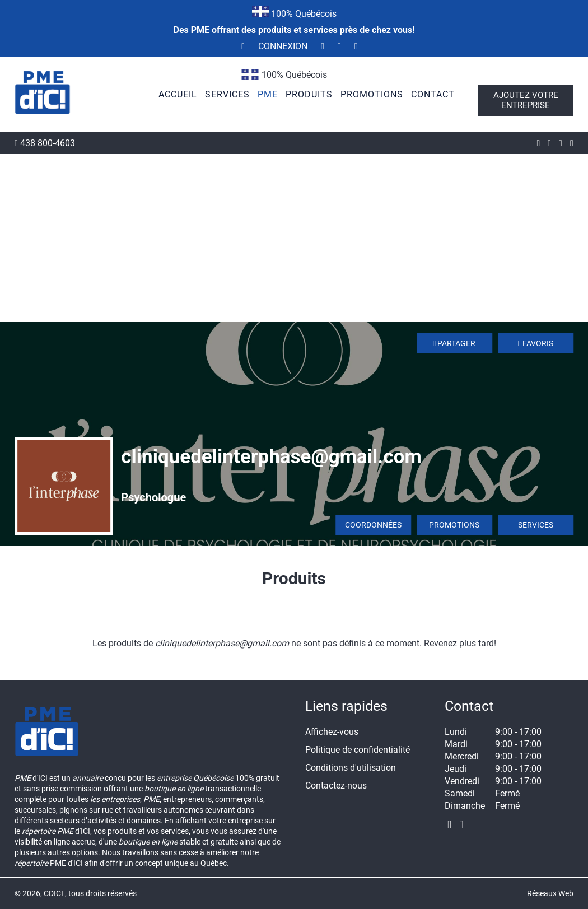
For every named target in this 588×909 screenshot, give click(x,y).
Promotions (454, 525)
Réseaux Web (550, 893)
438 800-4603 (45, 143)
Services (536, 525)
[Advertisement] (294, 238)
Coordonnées (373, 525)
